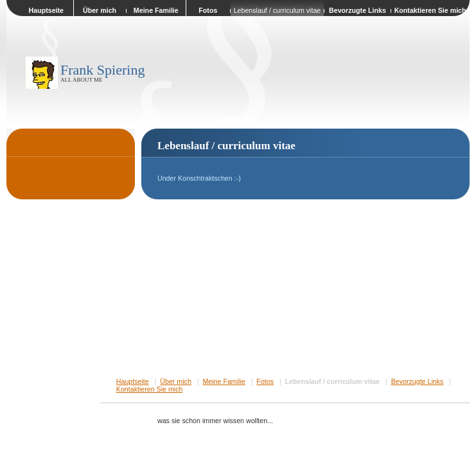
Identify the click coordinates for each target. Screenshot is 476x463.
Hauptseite (133, 381)
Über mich (176, 381)
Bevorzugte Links (418, 381)
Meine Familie (224, 381)
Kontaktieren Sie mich (150, 389)
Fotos (265, 381)
